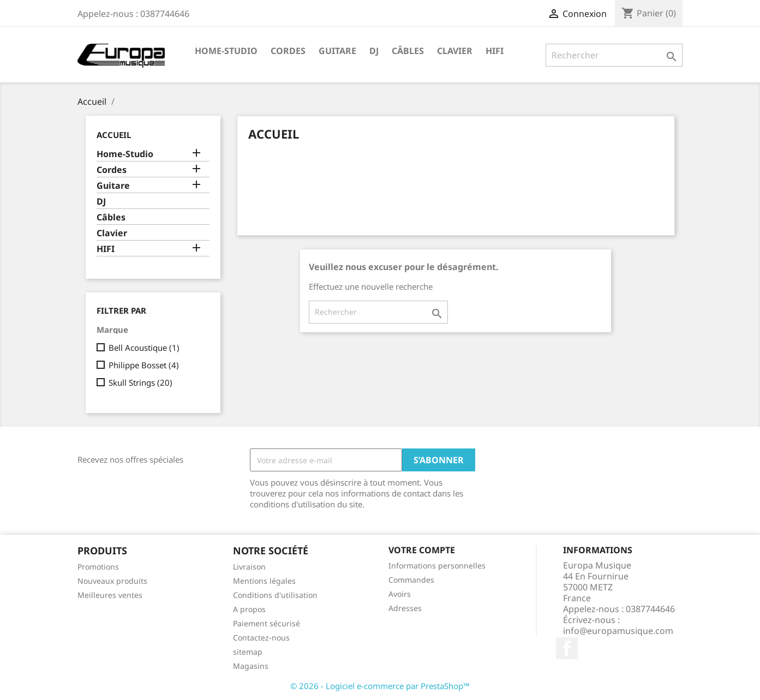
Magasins (251, 666)
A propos (249, 609)
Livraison (249, 567)
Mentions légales (264, 581)
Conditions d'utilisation (275, 595)
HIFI (495, 51)
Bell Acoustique (144, 348)
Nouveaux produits (112, 581)
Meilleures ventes (110, 595)
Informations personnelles (437, 566)
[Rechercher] (614, 55)
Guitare (337, 51)
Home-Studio (226, 51)
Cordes (288, 51)
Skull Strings (140, 382)
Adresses (405, 608)
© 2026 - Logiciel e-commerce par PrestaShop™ (380, 686)
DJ (374, 51)
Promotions (98, 567)
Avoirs (400, 594)
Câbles (408, 51)
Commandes (411, 580)
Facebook (567, 648)
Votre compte (422, 550)
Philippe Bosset (144, 365)
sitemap (248, 652)
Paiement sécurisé (267, 623)
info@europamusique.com (618, 631)
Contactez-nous (261, 638)
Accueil (114, 135)
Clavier (455, 51)
